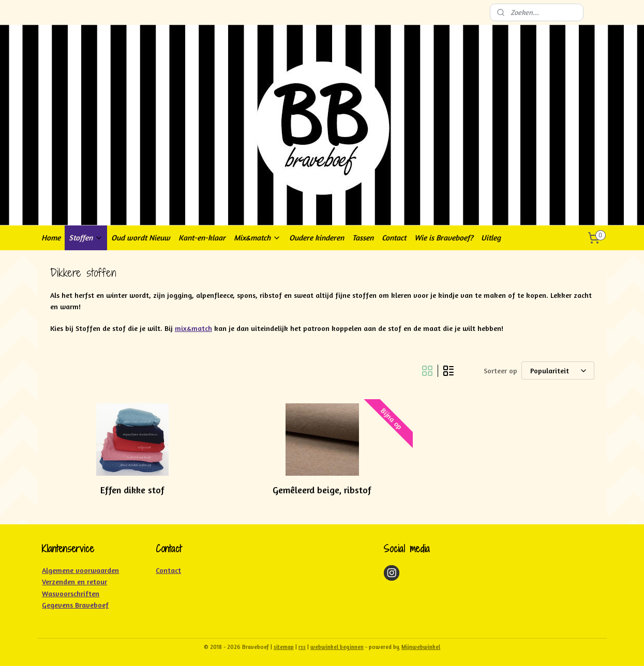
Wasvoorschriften (71, 593)
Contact (394, 238)
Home (51, 238)
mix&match (193, 328)
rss (302, 647)
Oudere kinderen (317, 238)
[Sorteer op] (558, 370)
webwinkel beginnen (337, 647)
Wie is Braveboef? (444, 238)
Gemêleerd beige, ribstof (322, 490)
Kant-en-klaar (202, 238)
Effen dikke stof (132, 490)
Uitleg (491, 238)
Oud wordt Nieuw (141, 238)
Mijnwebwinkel (421, 647)
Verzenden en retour (74, 581)
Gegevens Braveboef (75, 605)
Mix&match (257, 238)
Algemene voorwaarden (80, 570)
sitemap (284, 647)
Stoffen (86, 238)
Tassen (363, 238)
